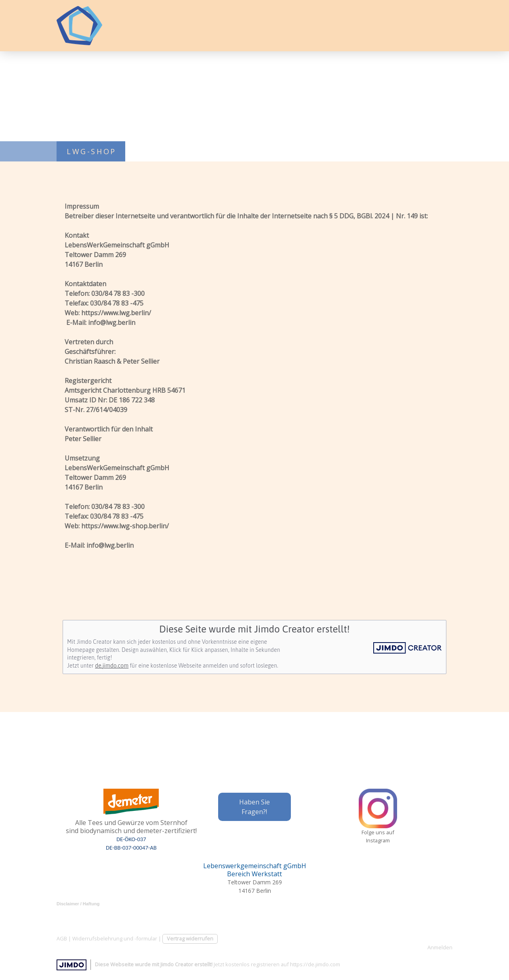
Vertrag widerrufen (190, 938)
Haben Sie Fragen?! (254, 807)
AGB (62, 938)
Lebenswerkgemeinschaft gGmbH (255, 866)
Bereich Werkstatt (254, 874)
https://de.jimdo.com (315, 964)
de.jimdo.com (112, 666)
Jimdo (72, 965)
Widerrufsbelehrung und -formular (115, 938)
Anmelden (440, 947)
